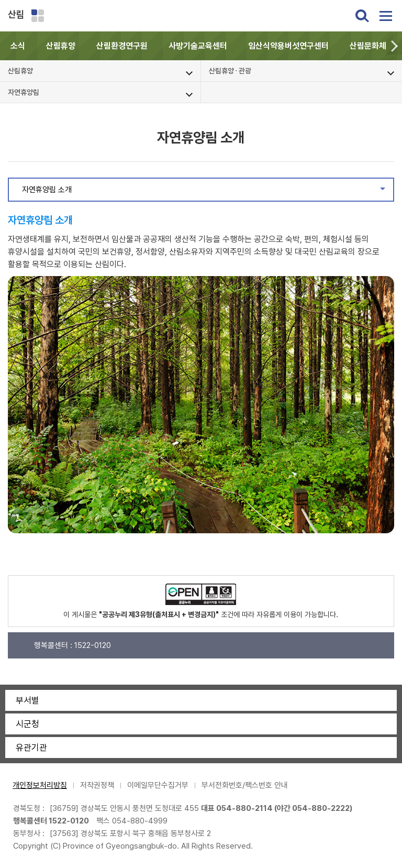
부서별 (27, 700)
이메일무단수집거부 (158, 785)
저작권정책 (97, 785)
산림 (16, 14)
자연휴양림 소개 (207, 192)
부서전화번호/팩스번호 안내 (245, 785)
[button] (394, 46)
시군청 (27, 724)
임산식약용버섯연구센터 (288, 46)
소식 (18, 46)
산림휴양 (61, 46)
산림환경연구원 (122, 46)
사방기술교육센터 (198, 46)
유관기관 (31, 748)
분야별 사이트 (38, 16)
